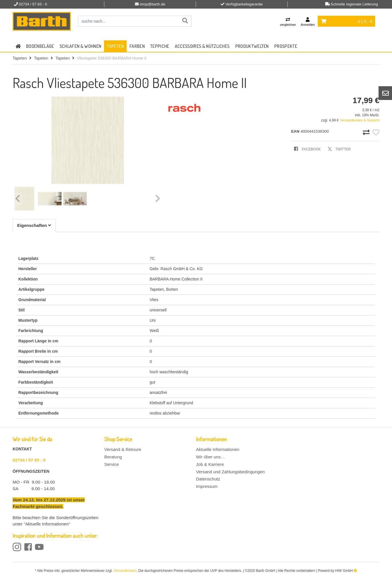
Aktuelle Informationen (218, 449)
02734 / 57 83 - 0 (29, 460)
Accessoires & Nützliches (202, 46)
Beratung (113, 457)
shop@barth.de (152, 4)
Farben (137, 46)
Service (112, 464)
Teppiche (160, 46)
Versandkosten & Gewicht (360, 120)
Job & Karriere (210, 464)
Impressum (207, 486)
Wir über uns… (210, 457)
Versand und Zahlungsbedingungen (230, 472)
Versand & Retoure (123, 449)
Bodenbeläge (40, 46)
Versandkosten (125, 571)
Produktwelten (252, 46)
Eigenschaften (34, 225)
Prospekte (286, 46)
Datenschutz (208, 479)
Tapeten (115, 46)
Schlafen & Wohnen (80, 46)
